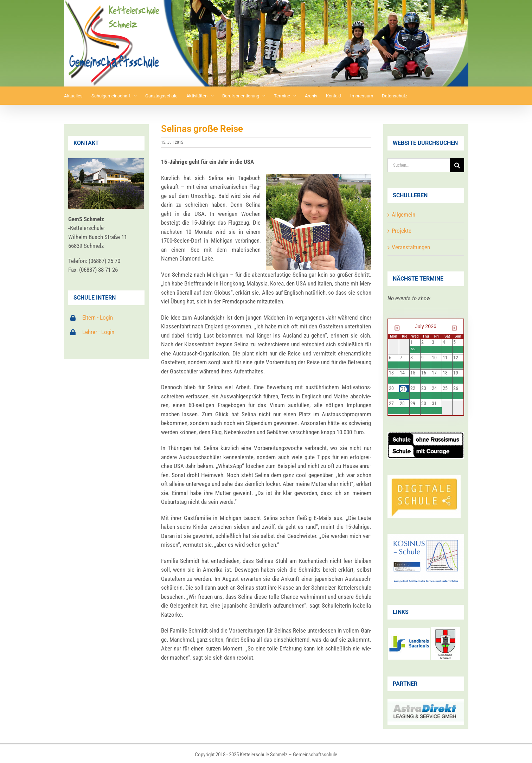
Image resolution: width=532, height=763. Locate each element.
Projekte (402, 231)
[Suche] (457, 165)
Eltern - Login (98, 318)
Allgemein (403, 214)
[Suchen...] (419, 165)
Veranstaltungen (411, 247)
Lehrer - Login (98, 332)
